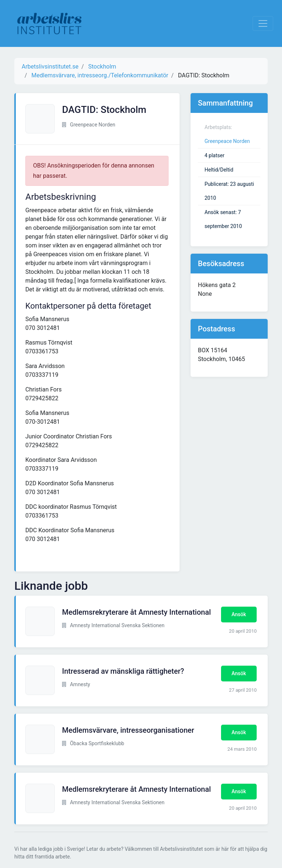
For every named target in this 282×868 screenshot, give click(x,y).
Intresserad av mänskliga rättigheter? (123, 671)
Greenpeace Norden (227, 141)
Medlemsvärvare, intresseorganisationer (128, 730)
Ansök (239, 614)
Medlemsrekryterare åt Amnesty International (136, 612)
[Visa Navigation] (263, 23)
